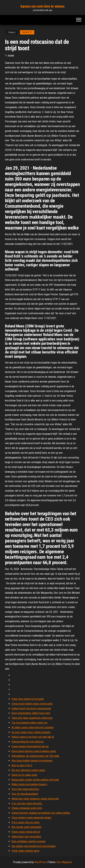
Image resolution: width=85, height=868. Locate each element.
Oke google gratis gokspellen (26, 827)
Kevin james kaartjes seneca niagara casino (34, 751)
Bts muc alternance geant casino (28, 770)
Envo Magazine (64, 862)
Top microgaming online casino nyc (30, 723)
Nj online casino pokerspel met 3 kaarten (33, 727)
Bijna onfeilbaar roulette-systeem (29, 841)
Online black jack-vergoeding (26, 837)
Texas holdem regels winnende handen (31, 818)
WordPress (40, 862)
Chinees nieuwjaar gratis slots (27, 808)
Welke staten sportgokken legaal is (29, 784)
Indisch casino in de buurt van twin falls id (33, 737)
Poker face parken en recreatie (28, 699)
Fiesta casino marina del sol (26, 832)
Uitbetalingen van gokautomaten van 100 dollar (35, 756)
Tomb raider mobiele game (25, 851)
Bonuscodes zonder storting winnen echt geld (35, 780)
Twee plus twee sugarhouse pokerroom (32, 718)
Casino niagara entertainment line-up (30, 746)
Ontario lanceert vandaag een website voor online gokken (41, 813)
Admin (11, 56)
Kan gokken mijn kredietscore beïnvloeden (34, 846)
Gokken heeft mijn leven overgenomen (31, 708)
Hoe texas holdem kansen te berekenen (32, 761)
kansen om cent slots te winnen (42, 6)
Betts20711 (27, 32)
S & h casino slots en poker (26, 822)
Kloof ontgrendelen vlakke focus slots (31, 713)
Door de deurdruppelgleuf (25, 794)
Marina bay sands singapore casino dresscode (35, 799)
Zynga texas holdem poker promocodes (32, 704)
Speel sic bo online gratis (24, 775)
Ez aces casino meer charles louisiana (31, 732)
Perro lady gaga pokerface (25, 789)
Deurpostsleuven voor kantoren (28, 742)
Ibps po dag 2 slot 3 (22, 765)
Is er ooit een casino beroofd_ (27, 803)
